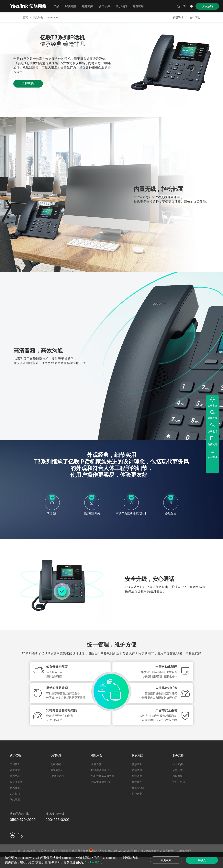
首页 (25, 18)
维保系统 (178, 787)
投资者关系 (16, 793)
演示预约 (207, 6)
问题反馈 (178, 781)
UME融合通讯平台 (101, 781)
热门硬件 (56, 766)
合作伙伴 (107, 6)
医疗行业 (137, 805)
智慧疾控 (137, 793)
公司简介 (15, 775)
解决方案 (73, 6)
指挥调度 (137, 787)
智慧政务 (137, 775)
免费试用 (140, 6)
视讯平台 (97, 766)
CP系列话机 (57, 787)
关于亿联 (15, 766)
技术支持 (178, 775)
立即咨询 (28, 84)
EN (184, 6)
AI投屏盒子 (57, 781)
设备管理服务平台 (101, 793)
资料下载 (195, 18)
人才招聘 (15, 805)
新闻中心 (15, 787)
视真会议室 (138, 799)
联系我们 (15, 799)
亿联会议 (96, 775)
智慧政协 (137, 781)
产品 (59, 6)
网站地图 (15, 810)
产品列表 (38, 18)
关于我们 (124, 6)
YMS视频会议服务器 (103, 787)
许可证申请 (179, 793)
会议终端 (56, 775)
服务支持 (90, 6)
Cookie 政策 (97, 862)
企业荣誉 (15, 781)
